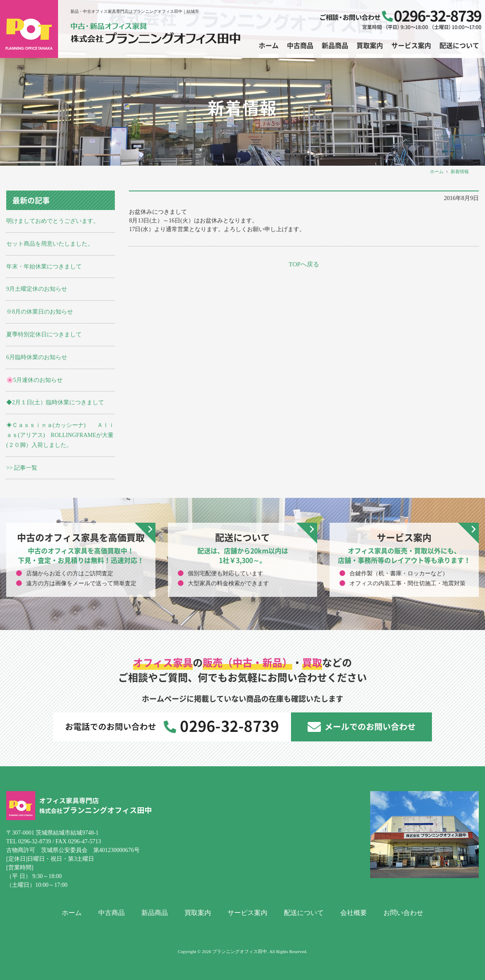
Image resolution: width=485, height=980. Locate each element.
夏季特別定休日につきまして (44, 334)
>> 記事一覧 (22, 468)
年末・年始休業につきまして (44, 267)
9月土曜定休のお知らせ (37, 289)
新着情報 (460, 171)
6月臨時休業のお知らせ (37, 357)
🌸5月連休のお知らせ (34, 380)
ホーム (437, 171)
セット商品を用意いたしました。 (50, 244)
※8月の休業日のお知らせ (40, 312)
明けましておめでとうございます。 (53, 221)
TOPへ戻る (304, 264)
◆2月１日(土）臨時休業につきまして (55, 402)
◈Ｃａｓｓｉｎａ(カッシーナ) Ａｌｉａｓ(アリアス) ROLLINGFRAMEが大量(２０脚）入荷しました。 (60, 435)
